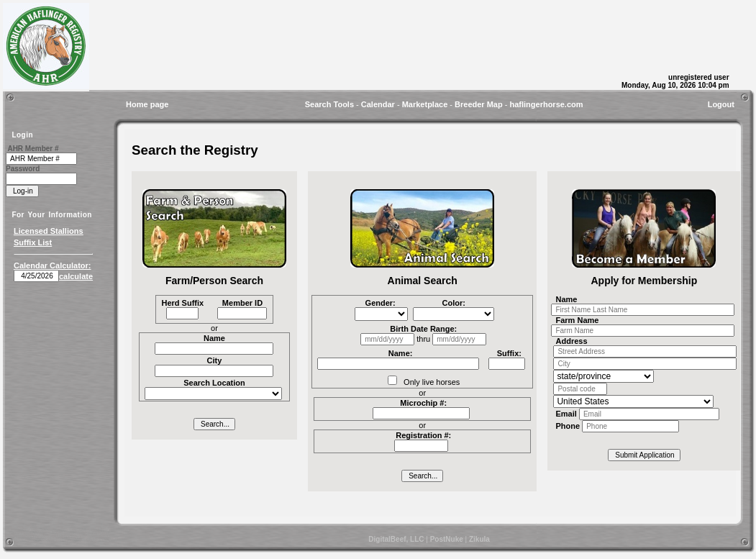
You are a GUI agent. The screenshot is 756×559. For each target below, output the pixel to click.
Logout (721, 104)
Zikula (479, 539)
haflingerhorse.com (546, 104)
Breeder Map (479, 104)
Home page (147, 104)
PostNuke (447, 539)
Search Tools (329, 104)
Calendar (378, 104)
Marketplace (425, 104)
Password (23, 169)
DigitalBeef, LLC (396, 539)
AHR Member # (33, 149)
